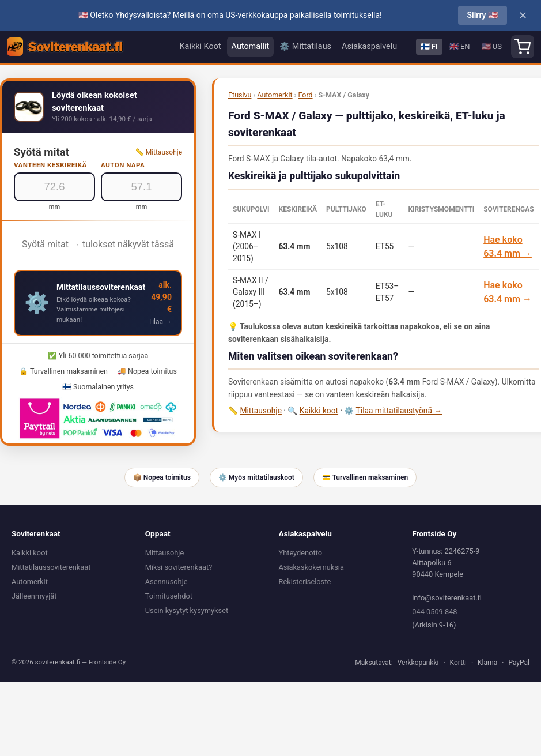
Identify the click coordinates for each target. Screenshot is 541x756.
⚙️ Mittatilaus (305, 46)
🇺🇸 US (492, 46)
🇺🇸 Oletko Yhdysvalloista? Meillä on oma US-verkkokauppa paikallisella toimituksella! (230, 15)
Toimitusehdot (169, 596)
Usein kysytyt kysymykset (187, 610)
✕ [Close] (523, 16)
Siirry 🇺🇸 (483, 15)
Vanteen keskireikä (50, 165)
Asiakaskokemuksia (311, 567)
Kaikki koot (319, 411)
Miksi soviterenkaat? (179, 567)
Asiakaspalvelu (369, 46)
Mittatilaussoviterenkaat (51, 567)
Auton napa (123, 165)
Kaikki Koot (200, 46)
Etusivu (240, 95)
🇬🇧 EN (460, 46)
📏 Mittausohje (159, 152)
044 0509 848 (434, 612)
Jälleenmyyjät (34, 596)
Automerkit (275, 95)
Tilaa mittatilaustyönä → (399, 411)
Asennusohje (167, 582)
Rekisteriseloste (305, 582)
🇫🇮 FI (429, 46)
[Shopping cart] (523, 47)
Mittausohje (261, 411)
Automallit (251, 46)
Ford (306, 95)
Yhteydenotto (301, 553)
